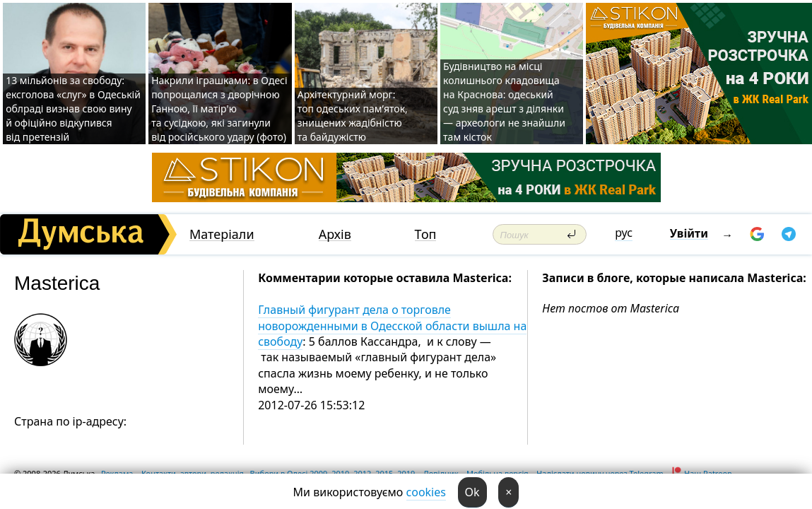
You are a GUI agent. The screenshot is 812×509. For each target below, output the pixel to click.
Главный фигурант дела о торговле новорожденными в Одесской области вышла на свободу (392, 326)
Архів (335, 234)
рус (624, 233)
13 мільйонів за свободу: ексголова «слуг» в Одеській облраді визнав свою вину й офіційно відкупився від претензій (73, 109)
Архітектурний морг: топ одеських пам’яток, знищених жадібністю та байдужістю (353, 116)
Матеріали (222, 234)
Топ (426, 234)
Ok (472, 492)
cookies (426, 492)
